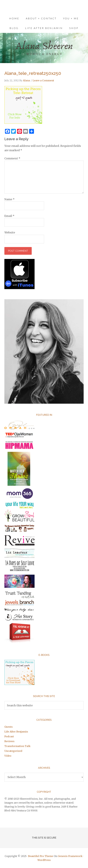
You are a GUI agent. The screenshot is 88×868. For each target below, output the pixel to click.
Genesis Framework (70, 856)
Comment (12, 158)
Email (9, 216)
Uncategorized (13, 751)
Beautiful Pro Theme (41, 856)
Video (8, 756)
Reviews (9, 741)
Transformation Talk (17, 746)
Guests (9, 727)
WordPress (44, 860)
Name (10, 199)
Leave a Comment (43, 80)
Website (10, 232)
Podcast (9, 736)
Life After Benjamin (16, 732)
